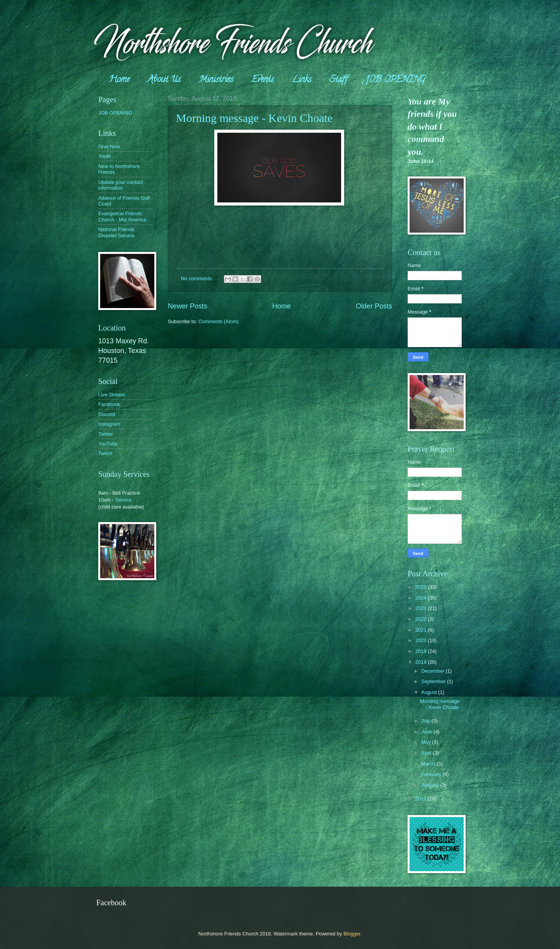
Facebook (109, 404)
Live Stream (112, 395)
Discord (107, 414)
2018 (422, 662)
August (430, 692)
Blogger (352, 934)
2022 (422, 619)
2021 (422, 630)
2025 (422, 587)
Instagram (109, 424)
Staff (338, 80)
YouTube (108, 444)
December (433, 671)
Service (124, 500)
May (427, 742)
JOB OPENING (395, 80)
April (427, 753)
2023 (422, 608)
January (431, 785)
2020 (422, 640)
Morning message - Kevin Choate (254, 118)
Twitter (106, 434)
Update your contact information (120, 185)
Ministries (216, 80)
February (432, 774)
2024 (422, 598)
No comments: (198, 278)
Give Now (109, 146)
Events (263, 80)
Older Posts (374, 306)
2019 (422, 651)
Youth (104, 156)
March (429, 764)
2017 (422, 799)
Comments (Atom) (219, 321)
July (426, 721)
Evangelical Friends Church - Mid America (122, 216)
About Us (164, 80)
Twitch (105, 453)
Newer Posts (188, 306)
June (427, 732)
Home (119, 80)
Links (302, 80)
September (434, 681)
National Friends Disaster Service (116, 232)
